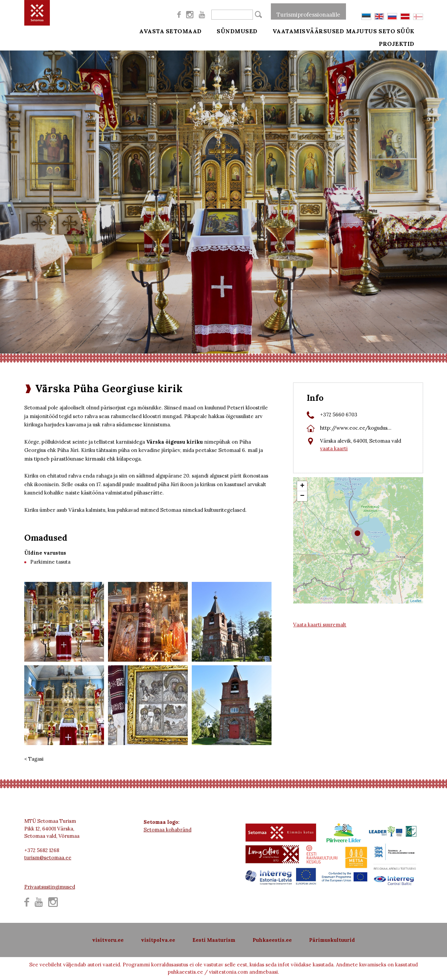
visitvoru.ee (108, 940)
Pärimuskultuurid (332, 940)
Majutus (362, 31)
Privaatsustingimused (50, 887)
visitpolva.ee (158, 940)
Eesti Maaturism (214, 940)
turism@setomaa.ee (48, 858)
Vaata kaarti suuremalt (320, 625)
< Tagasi (34, 759)
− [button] (302, 496)
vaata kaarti (334, 448)
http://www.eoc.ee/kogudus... (356, 428)
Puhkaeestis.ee (272, 940)
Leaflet (416, 601)
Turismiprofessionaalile (308, 11)
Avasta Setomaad (170, 31)
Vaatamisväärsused (299, 31)
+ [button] (302, 486)
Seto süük (405, 31)
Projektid (406, 47)
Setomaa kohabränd (168, 830)
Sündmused (233, 31)
